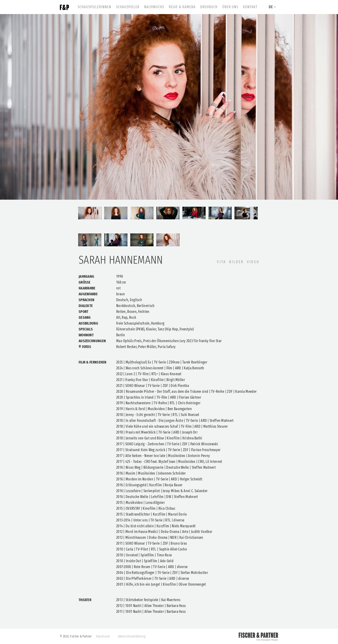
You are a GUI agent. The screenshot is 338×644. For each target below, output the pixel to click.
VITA (221, 262)
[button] (25, 107)
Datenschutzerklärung (132, 636)
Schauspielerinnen (94, 7)
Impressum (103, 636)
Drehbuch (209, 7)
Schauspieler (128, 7)
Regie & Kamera (182, 7)
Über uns (230, 7)
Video (253, 262)
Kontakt (250, 7)
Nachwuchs (154, 7)
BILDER (236, 262)
